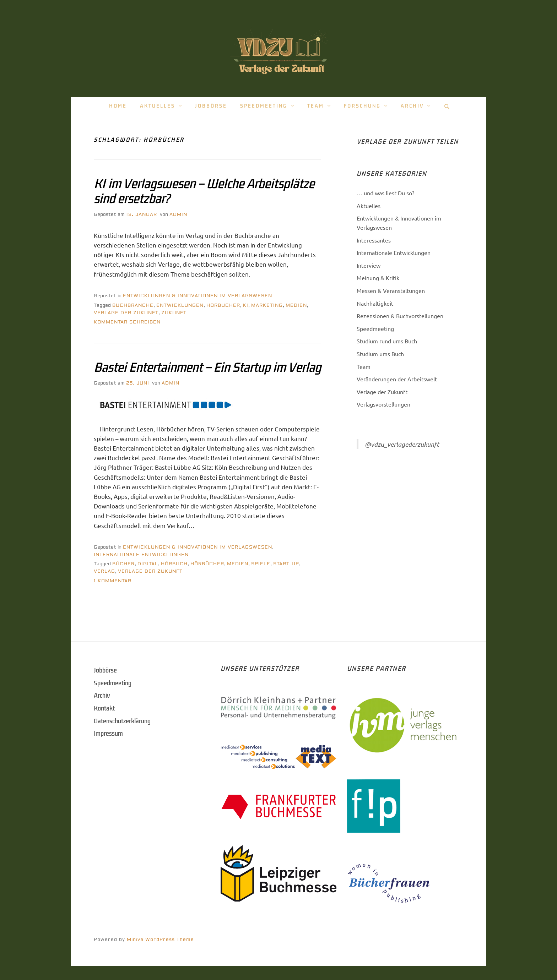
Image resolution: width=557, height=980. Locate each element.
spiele (261, 564)
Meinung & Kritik (378, 278)
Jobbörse (211, 106)
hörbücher (223, 305)
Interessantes (374, 240)
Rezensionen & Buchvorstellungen (400, 316)
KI (246, 305)
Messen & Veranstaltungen (391, 290)
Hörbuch (174, 564)
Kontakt (104, 708)
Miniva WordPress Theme (160, 940)
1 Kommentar (113, 581)
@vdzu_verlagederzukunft (402, 444)
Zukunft (174, 313)
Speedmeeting (264, 106)
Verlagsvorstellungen (383, 404)
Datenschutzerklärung (122, 721)
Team (316, 106)
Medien (296, 305)
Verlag (104, 571)
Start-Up (286, 564)
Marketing (267, 305)
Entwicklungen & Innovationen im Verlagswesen (198, 296)
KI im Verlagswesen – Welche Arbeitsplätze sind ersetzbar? (204, 191)
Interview (369, 265)
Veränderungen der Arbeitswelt (397, 379)
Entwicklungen (180, 305)
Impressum (108, 734)
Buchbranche (133, 305)
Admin (178, 214)
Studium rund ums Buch (387, 341)
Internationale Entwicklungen (141, 555)
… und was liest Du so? (385, 193)
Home (118, 106)
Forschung (362, 106)
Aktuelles (158, 106)
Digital (148, 564)
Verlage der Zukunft (126, 313)
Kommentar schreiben (127, 322)
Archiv (412, 106)
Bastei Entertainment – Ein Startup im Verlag (207, 367)
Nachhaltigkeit (375, 303)
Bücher (123, 564)
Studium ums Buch (380, 354)
